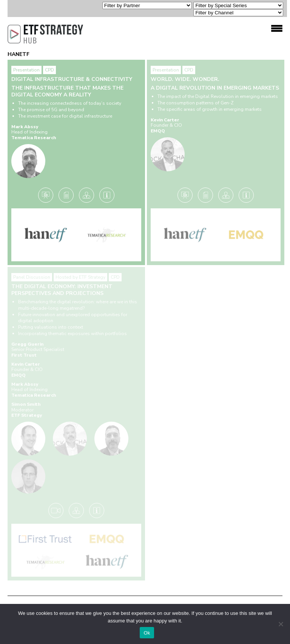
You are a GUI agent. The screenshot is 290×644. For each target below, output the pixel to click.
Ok (147, 633)
